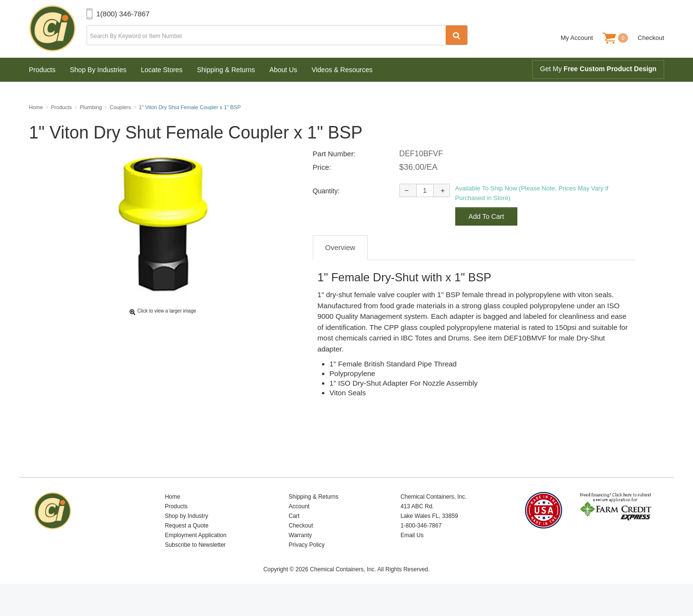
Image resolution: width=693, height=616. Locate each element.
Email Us (412, 558)
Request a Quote (186, 548)
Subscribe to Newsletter (195, 567)
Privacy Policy (307, 567)
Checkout (651, 38)
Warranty (300, 558)
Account (299, 529)
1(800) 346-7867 (123, 14)
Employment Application (195, 558)
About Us (283, 70)
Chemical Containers (58, 29)
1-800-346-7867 (421, 548)
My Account (577, 38)
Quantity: (326, 214)
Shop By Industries (98, 70)
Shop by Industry (186, 539)
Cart (294, 539)
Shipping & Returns (226, 70)
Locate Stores (162, 70)
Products (42, 70)
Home (172, 519)
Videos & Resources (342, 70)
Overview (340, 270)
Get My (598, 69)
